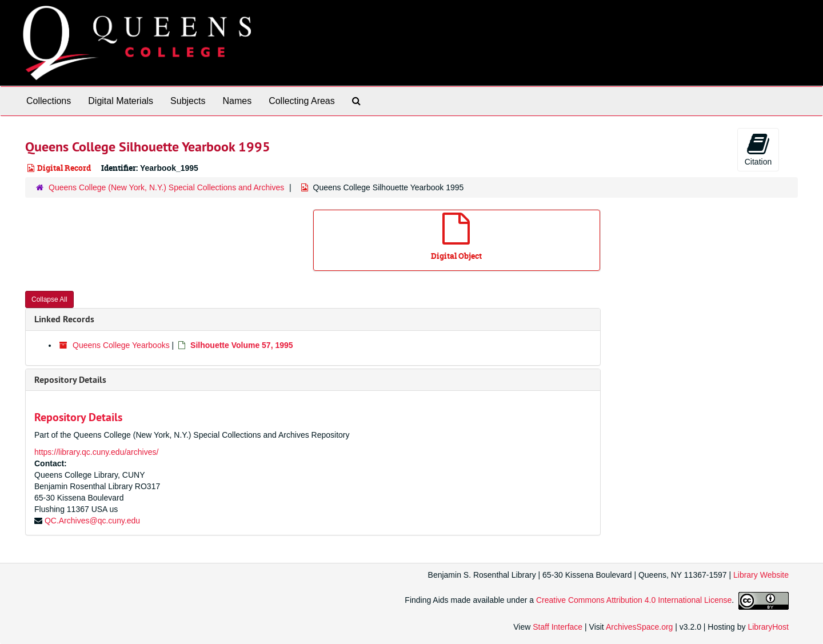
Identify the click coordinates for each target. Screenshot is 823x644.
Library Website (761, 575)
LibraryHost (768, 627)
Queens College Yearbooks (121, 345)
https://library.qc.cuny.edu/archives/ (96, 452)
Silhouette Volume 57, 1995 (241, 345)
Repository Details (70, 380)
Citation (758, 149)
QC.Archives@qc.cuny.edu (92, 521)
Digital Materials (121, 101)
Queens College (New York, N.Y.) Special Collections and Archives (166, 187)
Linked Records (64, 319)
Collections (49, 101)
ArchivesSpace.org (640, 627)
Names (237, 101)
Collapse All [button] (49, 299)
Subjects (188, 101)
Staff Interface (558, 627)
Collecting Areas (302, 101)
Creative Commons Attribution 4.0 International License (634, 600)
